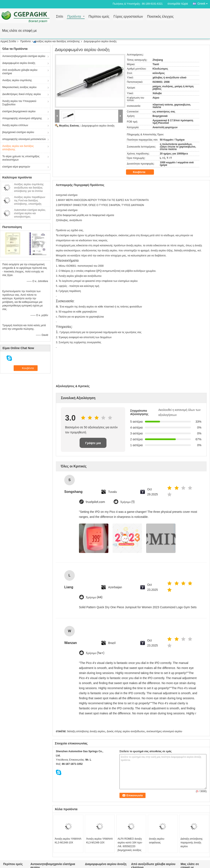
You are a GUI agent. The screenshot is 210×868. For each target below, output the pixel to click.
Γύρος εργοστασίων (128, 17)
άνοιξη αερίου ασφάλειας (157, 841)
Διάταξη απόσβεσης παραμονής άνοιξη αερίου (192, 843)
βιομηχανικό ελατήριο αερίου (18, 132)
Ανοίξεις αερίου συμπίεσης (17, 80)
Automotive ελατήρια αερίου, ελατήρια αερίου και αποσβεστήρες (30, 213)
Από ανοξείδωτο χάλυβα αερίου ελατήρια (20, 72)
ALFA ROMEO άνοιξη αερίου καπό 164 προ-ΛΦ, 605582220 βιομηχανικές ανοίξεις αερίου (130, 846)
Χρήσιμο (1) (127, 502)
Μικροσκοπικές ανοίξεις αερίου (19, 87)
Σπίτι (60, 17)
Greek (204, 3)
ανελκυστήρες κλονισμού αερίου (164, 731)
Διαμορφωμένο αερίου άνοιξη (19, 63)
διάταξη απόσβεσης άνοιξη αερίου (86, 731)
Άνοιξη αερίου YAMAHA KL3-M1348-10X (68, 841)
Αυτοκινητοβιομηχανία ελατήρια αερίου (24, 56)
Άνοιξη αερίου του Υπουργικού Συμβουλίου (19, 103)
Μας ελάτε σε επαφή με (20, 31)
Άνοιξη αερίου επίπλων (15, 125)
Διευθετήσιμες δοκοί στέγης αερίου (22, 94)
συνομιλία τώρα (178, 4)
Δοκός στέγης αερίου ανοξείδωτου (126, 731)
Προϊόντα (74, 17)
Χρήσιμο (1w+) (95, 653)
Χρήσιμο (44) (94, 597)
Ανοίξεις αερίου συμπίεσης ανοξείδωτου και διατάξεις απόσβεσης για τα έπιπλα (29, 188)
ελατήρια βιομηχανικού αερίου (19, 111)
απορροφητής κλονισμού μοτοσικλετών (24, 139)
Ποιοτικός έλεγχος (160, 17)
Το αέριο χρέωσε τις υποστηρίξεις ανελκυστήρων (21, 158)
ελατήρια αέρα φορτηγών (16, 167)
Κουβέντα (142, 172)
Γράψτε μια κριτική (93, 445)
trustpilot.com (95, 502)
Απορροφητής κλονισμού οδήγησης (22, 118)
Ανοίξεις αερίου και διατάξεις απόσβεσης (57, 41)
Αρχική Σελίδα (8, 41)
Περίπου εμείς (99, 17)
